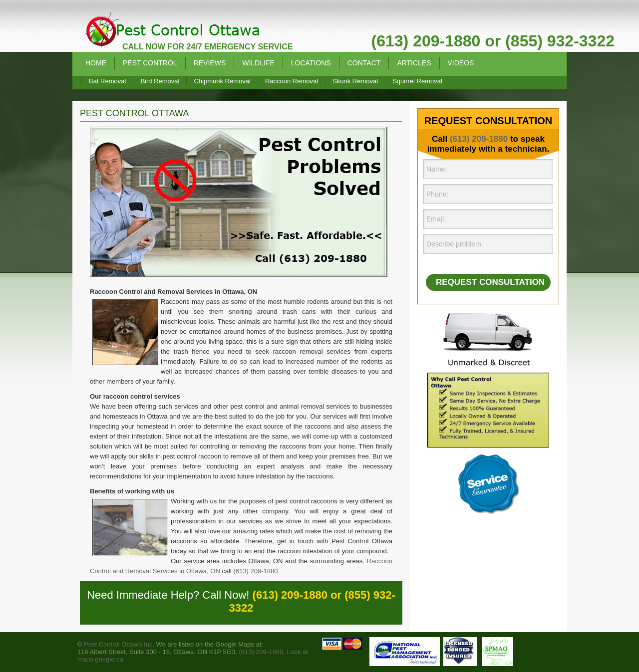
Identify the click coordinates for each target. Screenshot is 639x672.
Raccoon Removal (292, 81)
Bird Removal (160, 81)
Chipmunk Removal (222, 81)
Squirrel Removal (417, 81)
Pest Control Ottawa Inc (118, 644)
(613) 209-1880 (256, 571)
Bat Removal (107, 81)
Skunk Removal (355, 81)
